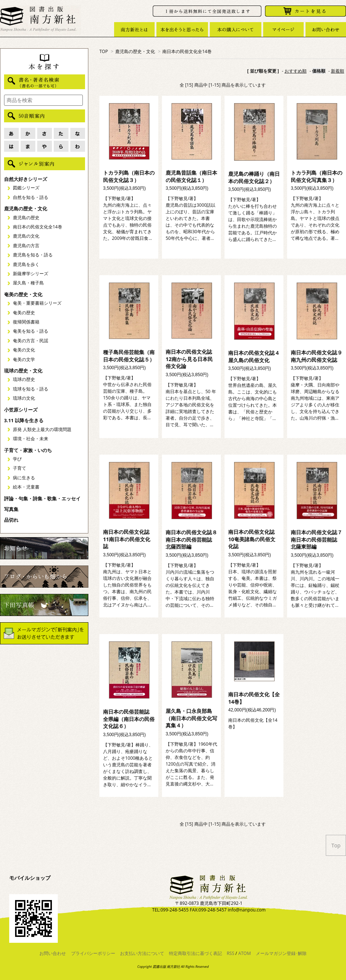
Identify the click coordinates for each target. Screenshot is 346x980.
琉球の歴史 (24, 379)
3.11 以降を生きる (24, 420)
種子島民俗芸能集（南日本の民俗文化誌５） (129, 356)
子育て (20, 468)
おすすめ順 (296, 71)
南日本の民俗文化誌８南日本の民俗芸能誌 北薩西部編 (191, 539)
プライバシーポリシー (93, 953)
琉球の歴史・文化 (23, 371)
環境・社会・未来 (31, 439)
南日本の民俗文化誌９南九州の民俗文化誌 (317, 356)
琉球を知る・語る (31, 389)
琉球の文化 (24, 398)
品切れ (11, 520)
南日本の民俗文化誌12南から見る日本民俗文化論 (189, 359)
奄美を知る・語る (31, 331)
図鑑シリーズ (26, 188)
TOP (104, 51)
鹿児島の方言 (26, 246)
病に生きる (24, 478)
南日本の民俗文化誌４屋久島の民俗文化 (254, 356)
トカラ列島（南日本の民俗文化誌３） (129, 176)
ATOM (244, 953)
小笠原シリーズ (21, 410)
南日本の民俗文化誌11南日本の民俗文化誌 (127, 539)
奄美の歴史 (24, 313)
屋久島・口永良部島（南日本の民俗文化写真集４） (191, 718)
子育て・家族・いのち (28, 450)
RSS (231, 953)
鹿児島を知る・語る (33, 255)
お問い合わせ (53, 953)
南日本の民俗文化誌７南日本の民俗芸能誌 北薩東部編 (317, 539)
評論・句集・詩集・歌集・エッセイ (42, 498)
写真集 (11, 509)
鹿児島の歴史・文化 (135, 51)
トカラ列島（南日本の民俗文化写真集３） (317, 176)
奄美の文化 (24, 350)
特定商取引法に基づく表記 (195, 953)
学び (17, 459)
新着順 (338, 71)
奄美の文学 (24, 359)
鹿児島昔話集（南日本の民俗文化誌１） (191, 176)
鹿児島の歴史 (26, 218)
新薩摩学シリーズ (31, 274)
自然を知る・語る (31, 197)
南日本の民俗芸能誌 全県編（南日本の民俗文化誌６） (129, 719)
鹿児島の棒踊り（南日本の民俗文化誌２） (254, 177)
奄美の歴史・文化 (23, 294)
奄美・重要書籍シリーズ (37, 303)
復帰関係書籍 (26, 322)
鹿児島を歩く (26, 264)
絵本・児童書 (26, 487)
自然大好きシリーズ (26, 179)
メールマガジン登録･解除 (281, 953)
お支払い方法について (142, 953)
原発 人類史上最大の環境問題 (42, 429)
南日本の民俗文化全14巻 (187, 51)
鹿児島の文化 (26, 236)
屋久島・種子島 (28, 283)
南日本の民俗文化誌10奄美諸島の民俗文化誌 (252, 539)
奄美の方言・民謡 (31, 341)
